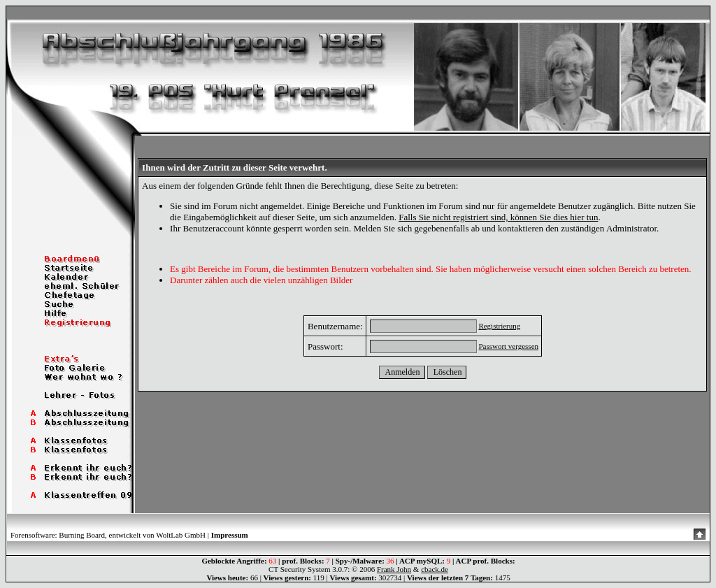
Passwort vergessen (508, 346)
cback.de (435, 569)
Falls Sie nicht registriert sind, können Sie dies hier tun (498, 217)
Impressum (230, 535)
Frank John (394, 569)
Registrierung (499, 326)
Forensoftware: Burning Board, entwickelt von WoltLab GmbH (108, 535)
